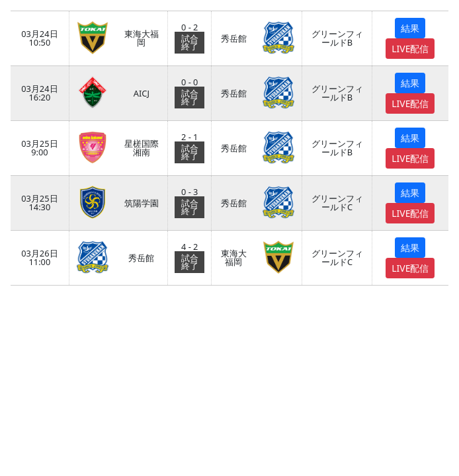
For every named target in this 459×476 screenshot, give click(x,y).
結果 (410, 28)
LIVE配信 (410, 49)
